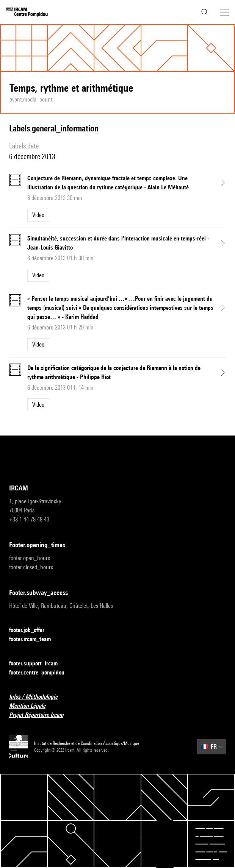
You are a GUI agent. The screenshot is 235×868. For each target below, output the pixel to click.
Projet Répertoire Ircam (41, 715)
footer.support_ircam (38, 664)
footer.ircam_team (34, 639)
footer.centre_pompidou (41, 673)
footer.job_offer (31, 630)
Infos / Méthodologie (38, 697)
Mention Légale (32, 706)
